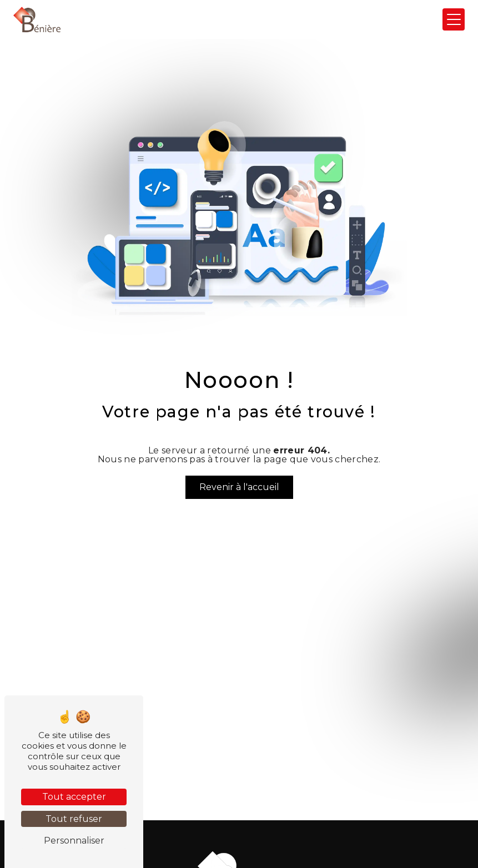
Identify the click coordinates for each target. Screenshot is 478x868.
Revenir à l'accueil (239, 487)
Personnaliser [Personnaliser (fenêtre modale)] (74, 841)
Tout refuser (74, 819)
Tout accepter (74, 797)
